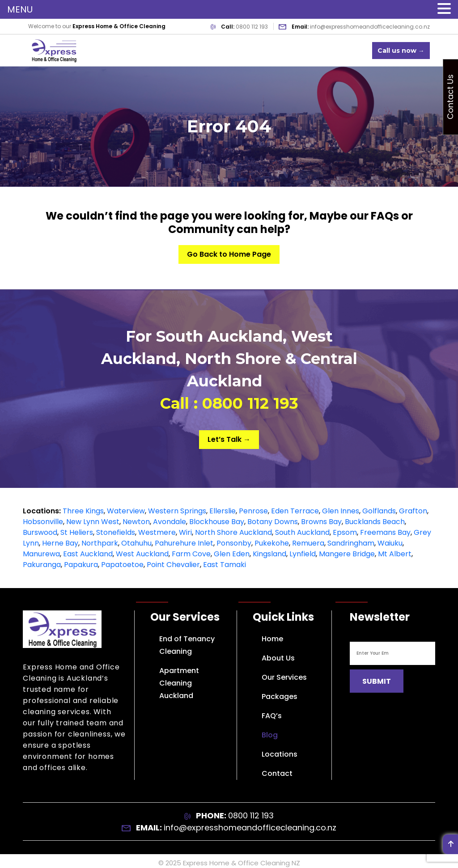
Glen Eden (232, 554)
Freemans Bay (385, 532)
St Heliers (77, 532)
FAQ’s (272, 716)
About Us (278, 658)
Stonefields (116, 532)
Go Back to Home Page (229, 254)
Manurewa (41, 554)
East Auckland (88, 554)
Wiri (185, 532)
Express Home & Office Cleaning (236, 863)
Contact (277, 773)
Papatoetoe (122, 565)
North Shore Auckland (233, 532)
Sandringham (351, 543)
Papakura (81, 565)
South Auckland (302, 532)
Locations (280, 754)
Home (272, 639)
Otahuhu (136, 543)
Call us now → (401, 51)
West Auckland (142, 554)
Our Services (284, 677)
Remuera (308, 543)
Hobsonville (43, 522)
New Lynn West (93, 522)
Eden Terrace (295, 511)
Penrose (253, 511)
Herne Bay (60, 543)
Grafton (413, 511)
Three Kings (83, 511)
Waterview (126, 511)
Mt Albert (395, 554)
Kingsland (269, 554)
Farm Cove (191, 554)
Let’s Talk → (229, 439)
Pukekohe (272, 543)
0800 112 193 (252, 27)
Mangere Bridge (347, 554)
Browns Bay (321, 522)
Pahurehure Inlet (184, 543)
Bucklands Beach (375, 522)
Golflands (379, 511)
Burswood (40, 532)
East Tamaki (225, 565)
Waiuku (390, 543)
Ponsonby (234, 543)
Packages (280, 697)
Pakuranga (42, 565)
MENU (20, 9)
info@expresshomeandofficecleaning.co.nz (370, 27)
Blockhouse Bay (217, 522)
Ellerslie (223, 511)
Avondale (170, 522)
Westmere (157, 532)
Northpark (100, 543)
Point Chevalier (173, 565)
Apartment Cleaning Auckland (179, 683)
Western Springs (177, 511)
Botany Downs (273, 522)
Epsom (345, 532)
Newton (136, 522)
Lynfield (303, 554)
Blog (270, 735)
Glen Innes (341, 511)
